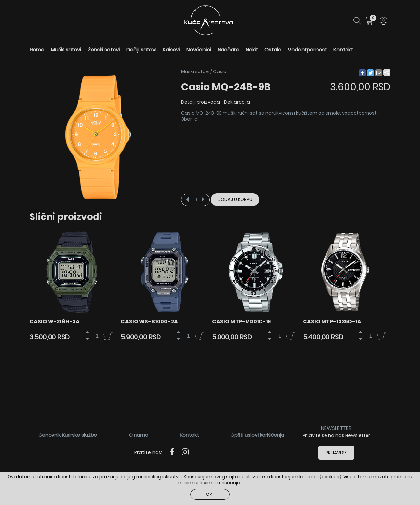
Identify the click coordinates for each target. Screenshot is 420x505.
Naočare (228, 50)
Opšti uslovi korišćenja (257, 435)
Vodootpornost (307, 50)
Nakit (252, 50)
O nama (138, 435)
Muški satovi (66, 50)
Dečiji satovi (141, 50)
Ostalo (273, 50)
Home (37, 50)
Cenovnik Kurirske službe (68, 435)
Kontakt (343, 50)
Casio (220, 71)
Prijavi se (336, 453)
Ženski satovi (104, 50)
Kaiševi (171, 50)
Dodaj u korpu (235, 200)
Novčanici (199, 50)
